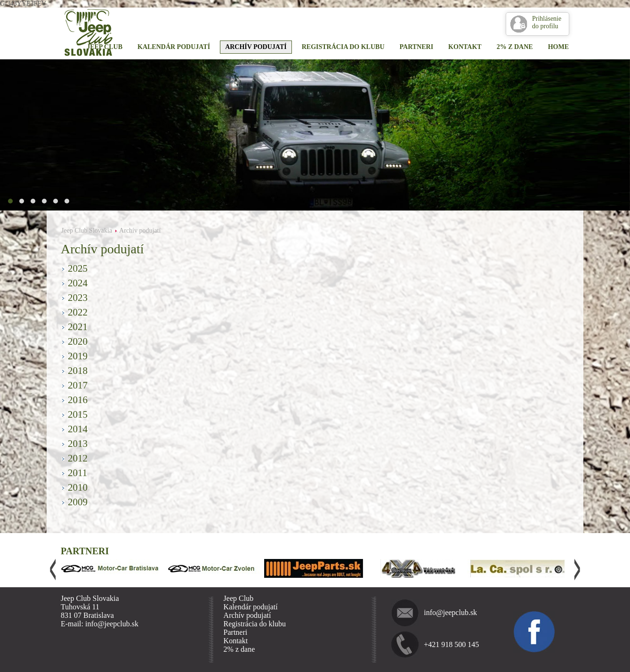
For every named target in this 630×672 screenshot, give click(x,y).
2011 (77, 473)
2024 (78, 283)
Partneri (417, 47)
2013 (78, 444)
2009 (78, 502)
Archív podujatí (256, 47)
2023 (78, 298)
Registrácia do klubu (343, 47)
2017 (78, 385)
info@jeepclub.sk (450, 612)
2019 (78, 356)
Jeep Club (105, 47)
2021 (78, 327)
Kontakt (465, 47)
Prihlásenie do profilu (547, 22)
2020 (78, 341)
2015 (78, 414)
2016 (78, 400)
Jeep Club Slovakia (87, 231)
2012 (78, 458)
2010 (78, 487)
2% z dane (515, 47)
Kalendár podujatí (174, 47)
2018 (78, 371)
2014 (78, 429)
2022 (78, 312)
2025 (78, 268)
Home (558, 47)
